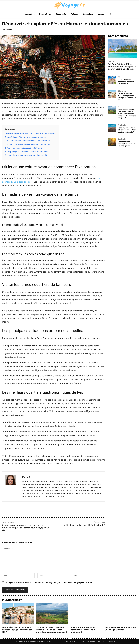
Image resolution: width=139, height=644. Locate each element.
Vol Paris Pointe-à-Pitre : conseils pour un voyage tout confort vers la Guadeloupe (122, 66)
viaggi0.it (101, 641)
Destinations (7, 29)
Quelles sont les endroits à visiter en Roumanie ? (126, 82)
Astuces (111, 61)
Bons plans (122, 107)
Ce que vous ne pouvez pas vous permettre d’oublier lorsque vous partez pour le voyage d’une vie (26, 528)
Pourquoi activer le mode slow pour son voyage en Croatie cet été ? (127, 97)
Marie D (26, 477)
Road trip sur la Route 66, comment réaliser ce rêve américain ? (127, 130)
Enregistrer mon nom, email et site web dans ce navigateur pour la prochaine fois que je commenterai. (50, 582)
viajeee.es (112, 641)
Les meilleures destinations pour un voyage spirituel (126, 144)
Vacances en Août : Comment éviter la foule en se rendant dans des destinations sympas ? (127, 114)
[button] (111, 14)
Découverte (122, 77)
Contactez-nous (73, 641)
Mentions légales (88, 641)
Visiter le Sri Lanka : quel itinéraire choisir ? (84, 525)
